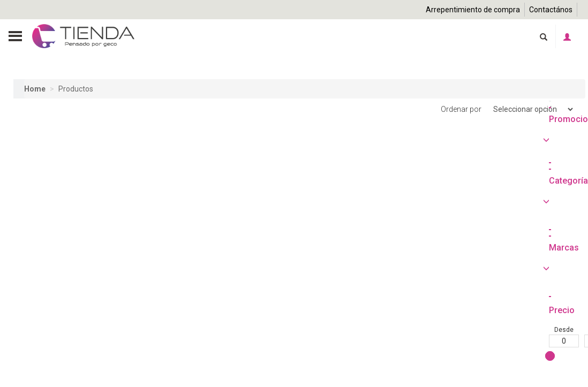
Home (35, 89)
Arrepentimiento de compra (473, 10)
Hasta (64, 378)
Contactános (551, 10)
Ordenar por (508, 109)
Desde (28, 378)
